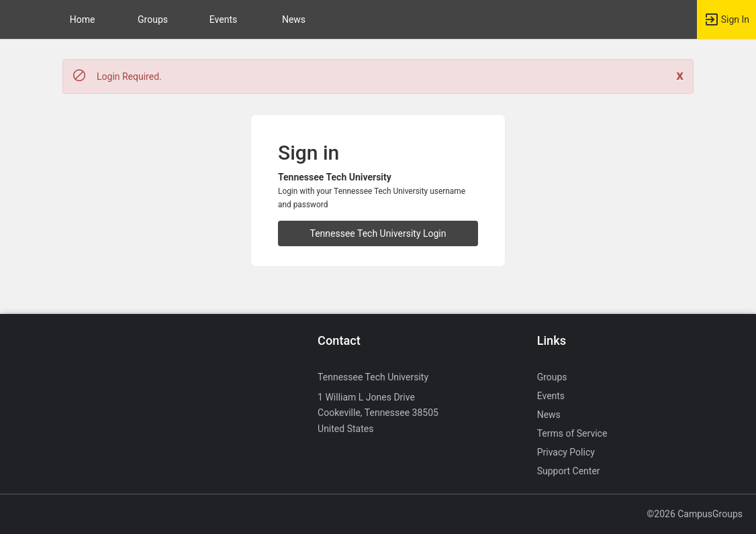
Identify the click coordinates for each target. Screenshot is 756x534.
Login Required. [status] (129, 76)
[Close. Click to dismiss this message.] (680, 75)
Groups (153, 19)
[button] (17, 19)
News (294, 19)
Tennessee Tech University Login (378, 233)
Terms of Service (572, 433)
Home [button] (83, 19)
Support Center (569, 471)
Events (223, 19)
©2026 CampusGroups (695, 514)
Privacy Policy (566, 452)
